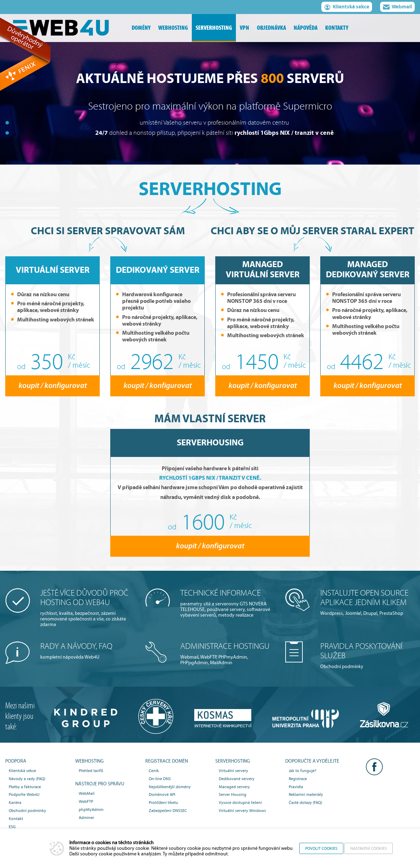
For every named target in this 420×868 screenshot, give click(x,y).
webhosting (173, 28)
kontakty (337, 28)
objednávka (271, 28)
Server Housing (233, 794)
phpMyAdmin (91, 810)
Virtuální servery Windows (242, 811)
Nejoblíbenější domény (170, 787)
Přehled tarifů (91, 771)
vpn (244, 28)
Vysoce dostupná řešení (240, 803)
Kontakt (16, 819)
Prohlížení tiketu (163, 803)
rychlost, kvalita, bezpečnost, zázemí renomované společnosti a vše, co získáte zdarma (87, 608)
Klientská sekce (347, 8)
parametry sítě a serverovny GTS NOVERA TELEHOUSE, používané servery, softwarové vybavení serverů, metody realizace (227, 603)
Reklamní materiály (306, 794)
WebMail (87, 793)
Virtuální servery (233, 771)
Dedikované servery (237, 779)
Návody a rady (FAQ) (27, 779)
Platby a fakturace (25, 787)
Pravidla (296, 787)
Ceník (154, 771)
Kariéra (15, 803)
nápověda (306, 28)
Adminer (86, 818)
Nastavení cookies (369, 848)
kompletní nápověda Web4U (87, 651)
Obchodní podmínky (367, 655)
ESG (12, 827)
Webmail (397, 8)
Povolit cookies (321, 848)
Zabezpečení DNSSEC (168, 811)
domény (141, 28)
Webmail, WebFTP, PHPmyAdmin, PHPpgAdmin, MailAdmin (227, 654)
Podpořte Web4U (24, 794)
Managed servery (234, 787)
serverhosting (214, 28)
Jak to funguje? (303, 771)
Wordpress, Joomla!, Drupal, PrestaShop (367, 602)
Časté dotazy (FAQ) (305, 803)
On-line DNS (160, 779)
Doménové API (162, 794)
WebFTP (86, 801)
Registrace (298, 779)
